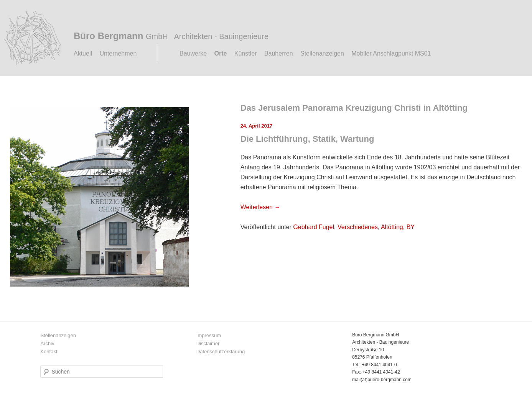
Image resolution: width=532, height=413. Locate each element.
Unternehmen (118, 53)
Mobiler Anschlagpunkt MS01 (391, 53)
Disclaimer (208, 343)
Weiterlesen (261, 207)
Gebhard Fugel (314, 227)
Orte (221, 53)
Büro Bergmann (171, 36)
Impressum (209, 335)
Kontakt (49, 352)
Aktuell (83, 53)
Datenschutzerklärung (221, 352)
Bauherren (279, 53)
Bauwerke (193, 53)
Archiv (47, 343)
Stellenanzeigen (322, 53)
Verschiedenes (358, 227)
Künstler (246, 53)
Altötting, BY (398, 227)
